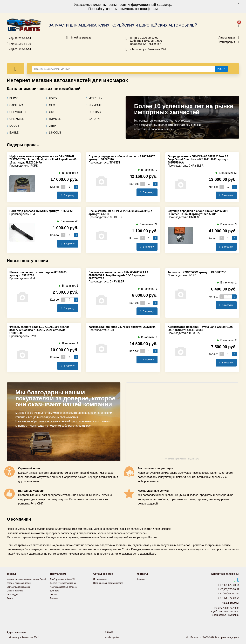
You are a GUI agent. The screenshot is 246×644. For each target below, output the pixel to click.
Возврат (55, 598)
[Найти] (221, 69)
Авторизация (227, 38)
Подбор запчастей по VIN (64, 579)
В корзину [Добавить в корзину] (66, 195)
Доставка (55, 590)
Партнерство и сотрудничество (111, 583)
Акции (10, 602)
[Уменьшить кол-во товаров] (63, 187)
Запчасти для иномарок (20, 590)
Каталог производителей (20, 587)
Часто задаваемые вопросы (66, 587)
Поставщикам (101, 579)
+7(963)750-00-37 (229, 589)
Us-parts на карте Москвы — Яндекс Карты (182, 459)
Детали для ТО (15, 598)
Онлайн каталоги (16, 594)
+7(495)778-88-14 (19, 38)
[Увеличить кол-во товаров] (76, 187)
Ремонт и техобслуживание (65, 583)
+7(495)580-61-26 (19, 44)
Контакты (142, 579)
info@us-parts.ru (82, 38)
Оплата (54, 594)
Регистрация (227, 42)
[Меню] (15, 69)
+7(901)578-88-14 (19, 49)
